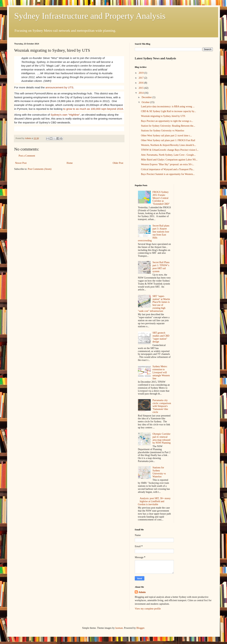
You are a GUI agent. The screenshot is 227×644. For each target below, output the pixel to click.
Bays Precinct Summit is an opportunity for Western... (168, 174)
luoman (119, 628)
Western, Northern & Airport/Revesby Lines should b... (168, 145)
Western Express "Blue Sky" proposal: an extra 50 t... (168, 164)
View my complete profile (148, 609)
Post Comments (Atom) (40, 169)
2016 (142, 83)
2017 (142, 78)
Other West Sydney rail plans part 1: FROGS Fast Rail (168, 140)
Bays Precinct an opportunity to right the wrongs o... (167, 121)
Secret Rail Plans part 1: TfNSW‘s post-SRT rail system (161, 267)
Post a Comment (27, 156)
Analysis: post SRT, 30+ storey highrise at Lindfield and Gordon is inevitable (154, 501)
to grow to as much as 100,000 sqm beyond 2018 (93, 109)
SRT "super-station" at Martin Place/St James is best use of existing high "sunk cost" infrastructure (154, 304)
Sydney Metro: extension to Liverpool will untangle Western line (161, 372)
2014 (142, 93)
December (147, 97)
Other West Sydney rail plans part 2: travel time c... (166, 136)
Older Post (118, 163)
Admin (142, 592)
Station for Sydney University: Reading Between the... (168, 126)
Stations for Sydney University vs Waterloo (163, 131)
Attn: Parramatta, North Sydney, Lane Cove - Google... (168, 155)
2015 (142, 88)
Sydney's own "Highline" (65, 115)
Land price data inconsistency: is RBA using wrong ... (168, 107)
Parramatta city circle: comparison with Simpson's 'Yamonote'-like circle (162, 406)
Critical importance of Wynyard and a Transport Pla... (168, 169)
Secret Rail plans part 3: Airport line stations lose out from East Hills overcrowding (154, 233)
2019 (142, 73)
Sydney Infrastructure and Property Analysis (90, 16)
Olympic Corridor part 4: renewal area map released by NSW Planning (162, 438)
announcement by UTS (59, 87)
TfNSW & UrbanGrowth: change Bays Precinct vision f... (170, 150)
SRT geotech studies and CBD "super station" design (161, 337)
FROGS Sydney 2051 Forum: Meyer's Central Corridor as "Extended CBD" (161, 198)
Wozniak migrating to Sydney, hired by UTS (163, 116)
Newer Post (21, 163)
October (146, 102)
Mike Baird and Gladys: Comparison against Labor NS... (169, 160)
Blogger (140, 628)
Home (70, 163)
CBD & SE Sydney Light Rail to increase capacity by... (168, 111)
